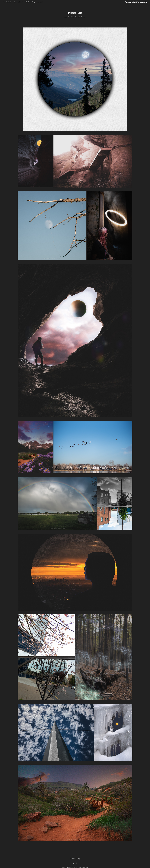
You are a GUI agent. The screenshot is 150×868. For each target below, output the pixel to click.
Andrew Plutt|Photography (136, 2)
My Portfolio (7, 2)
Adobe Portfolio (66, 867)
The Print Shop (30, 2)
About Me (41, 2)
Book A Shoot (18, 2)
